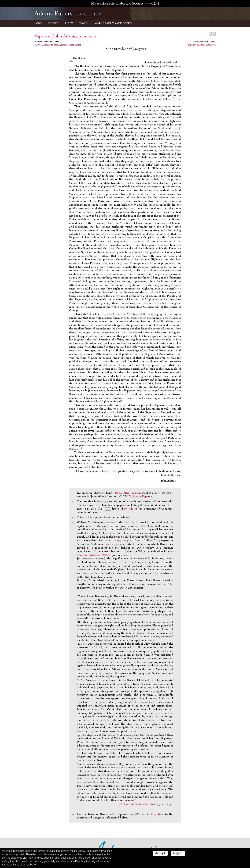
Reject (178, 853)
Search (84, 23)
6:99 (118, 540)
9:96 (127, 540)
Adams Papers (142, 496)
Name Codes (113, 23)
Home (38, 23)
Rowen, (95, 555)
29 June (159, 814)
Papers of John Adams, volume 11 (66, 36)
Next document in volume (204, 42)
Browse (53, 23)
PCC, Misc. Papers (127, 493)
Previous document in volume (48, 42)
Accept (160, 853)
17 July (129, 509)
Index (69, 23)
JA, (138, 804)
